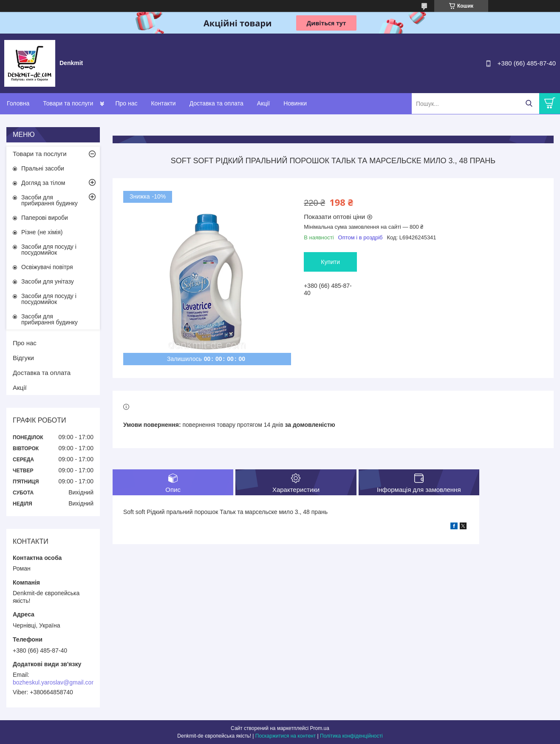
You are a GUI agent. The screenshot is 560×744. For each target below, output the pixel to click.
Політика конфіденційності (351, 736)
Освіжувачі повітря (47, 267)
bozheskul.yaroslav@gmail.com (55, 682)
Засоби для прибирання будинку (49, 200)
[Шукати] (529, 104)
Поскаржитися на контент (286, 736)
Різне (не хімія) (42, 232)
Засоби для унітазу (48, 281)
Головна (18, 103)
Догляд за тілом (43, 183)
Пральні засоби (43, 168)
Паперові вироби (45, 218)
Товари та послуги (68, 103)
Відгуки (23, 358)
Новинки (295, 103)
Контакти (163, 103)
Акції (263, 103)
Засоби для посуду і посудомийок (49, 250)
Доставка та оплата (216, 103)
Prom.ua (320, 728)
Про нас (126, 103)
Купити (330, 262)
